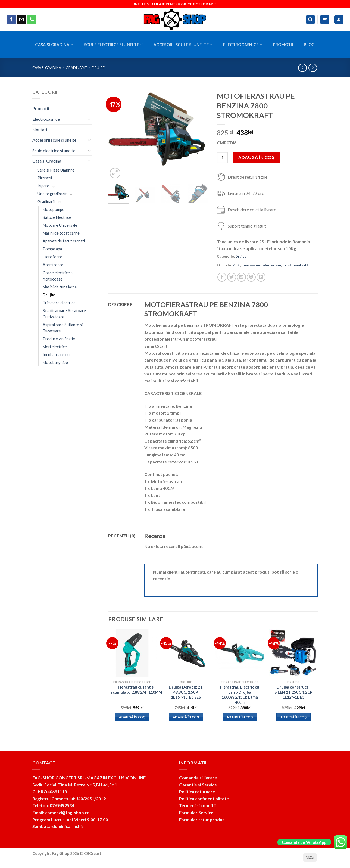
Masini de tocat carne (61, 233)
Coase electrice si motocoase (58, 276)
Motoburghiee (55, 363)
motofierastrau (268, 265)
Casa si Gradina (54, 44)
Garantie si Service (198, 785)
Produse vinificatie (59, 339)
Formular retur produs (202, 819)
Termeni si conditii (197, 805)
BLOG (309, 45)
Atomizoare (53, 265)
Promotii (283, 45)
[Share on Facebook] (222, 277)
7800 (236, 265)
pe (285, 265)
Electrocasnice (243, 44)
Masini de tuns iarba (60, 287)
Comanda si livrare (198, 778)
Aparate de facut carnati (64, 241)
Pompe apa (52, 249)
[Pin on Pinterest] (251, 277)
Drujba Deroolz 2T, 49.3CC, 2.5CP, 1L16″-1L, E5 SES (186, 692)
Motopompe (54, 209)
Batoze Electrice (57, 217)
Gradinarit (77, 68)
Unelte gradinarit (52, 194)
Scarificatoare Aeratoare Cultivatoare (64, 314)
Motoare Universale (60, 225)
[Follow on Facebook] (11, 20)
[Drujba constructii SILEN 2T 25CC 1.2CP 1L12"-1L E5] (293, 653)
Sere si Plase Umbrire (56, 170)
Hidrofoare (52, 257)
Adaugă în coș (256, 157)
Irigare (43, 186)
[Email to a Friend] (241, 277)
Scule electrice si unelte (113, 44)
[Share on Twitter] (232, 277)
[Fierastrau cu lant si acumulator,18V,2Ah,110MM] (132, 653)
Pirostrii (45, 178)
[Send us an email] (21, 20)
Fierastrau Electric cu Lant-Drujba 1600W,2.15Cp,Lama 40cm (240, 695)
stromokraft (298, 265)
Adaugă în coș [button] (132, 717)
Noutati (40, 130)
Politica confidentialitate (204, 799)
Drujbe (98, 68)
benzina (248, 265)
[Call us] (32, 20)
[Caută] (311, 20)
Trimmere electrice (59, 303)
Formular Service (196, 812)
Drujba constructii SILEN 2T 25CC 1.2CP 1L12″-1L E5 (293, 692)
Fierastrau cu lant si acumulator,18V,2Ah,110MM (136, 690)
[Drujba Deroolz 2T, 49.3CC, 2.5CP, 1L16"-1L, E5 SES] (186, 653)
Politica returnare (197, 791)
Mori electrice (55, 347)
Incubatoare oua (57, 355)
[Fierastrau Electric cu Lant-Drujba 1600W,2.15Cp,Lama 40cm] (240, 653)
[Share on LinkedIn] (261, 277)
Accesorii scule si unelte (183, 44)
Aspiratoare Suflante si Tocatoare (63, 328)
